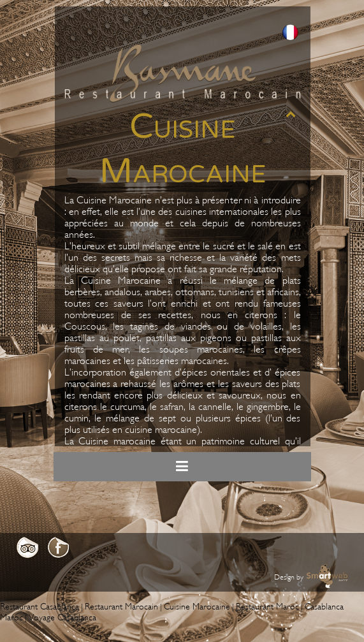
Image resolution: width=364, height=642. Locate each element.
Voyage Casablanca (62, 617)
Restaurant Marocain (121, 607)
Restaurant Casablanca (40, 607)
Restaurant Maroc (267, 607)
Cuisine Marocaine (197, 607)
